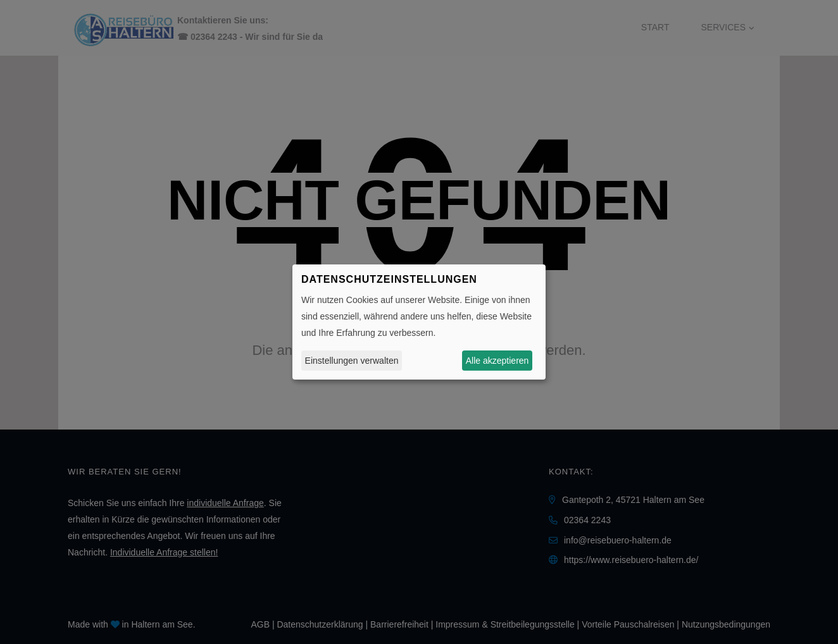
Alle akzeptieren (497, 361)
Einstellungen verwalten (352, 361)
